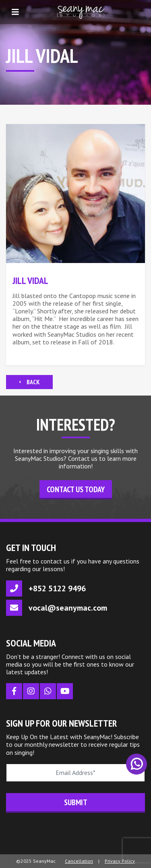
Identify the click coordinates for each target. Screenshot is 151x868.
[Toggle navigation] (15, 12)
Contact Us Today (76, 489)
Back (29, 382)
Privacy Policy (120, 861)
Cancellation (79, 861)
